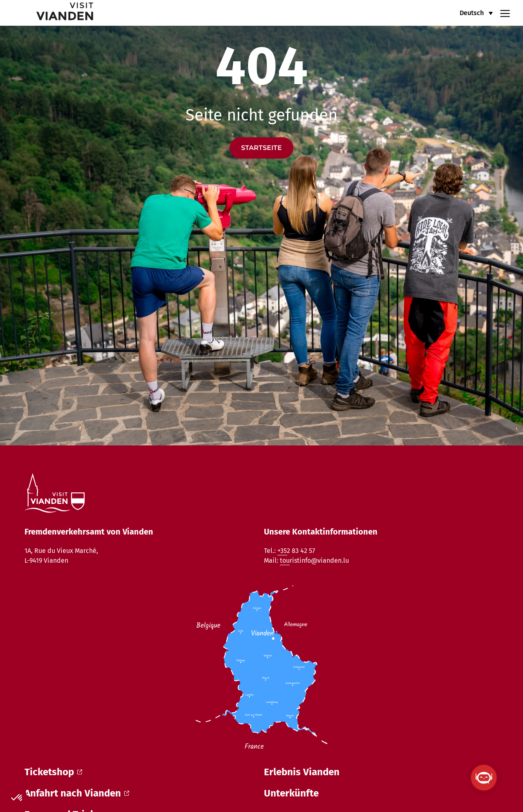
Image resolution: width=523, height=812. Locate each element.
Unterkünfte (291, 793)
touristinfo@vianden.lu (314, 560)
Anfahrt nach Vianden (77, 793)
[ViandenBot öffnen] (484, 778)
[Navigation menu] (505, 13)
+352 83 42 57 (296, 551)
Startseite (261, 148)
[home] (52, 13)
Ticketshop (53, 772)
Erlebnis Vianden (302, 772)
